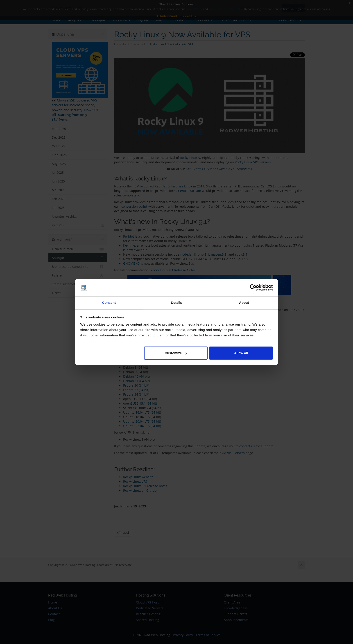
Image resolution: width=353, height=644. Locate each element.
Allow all (241, 353)
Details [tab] (176, 303)
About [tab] (244, 303)
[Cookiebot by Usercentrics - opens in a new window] (253, 288)
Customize (176, 353)
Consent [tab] (109, 303)
